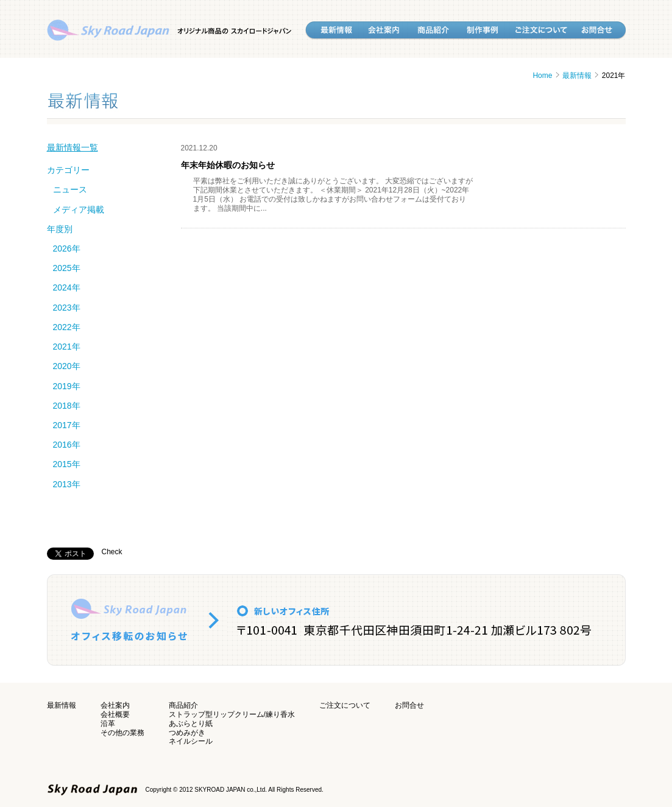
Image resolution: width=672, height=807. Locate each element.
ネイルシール (191, 741)
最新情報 (577, 76)
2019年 (67, 386)
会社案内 (115, 705)
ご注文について (345, 705)
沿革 (108, 724)
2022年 (67, 327)
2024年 (67, 287)
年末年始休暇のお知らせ (228, 165)
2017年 (67, 425)
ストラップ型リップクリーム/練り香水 (232, 714)
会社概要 (115, 714)
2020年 (67, 366)
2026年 (67, 248)
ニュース (70, 189)
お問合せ (409, 705)
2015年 (67, 464)
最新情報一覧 (73, 147)
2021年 (67, 347)
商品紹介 (183, 705)
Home (542, 76)
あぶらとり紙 (191, 724)
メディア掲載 (79, 210)
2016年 (67, 445)
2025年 (67, 268)
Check (112, 552)
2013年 (67, 484)
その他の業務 (122, 733)
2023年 (67, 308)
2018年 (67, 406)
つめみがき (187, 733)
